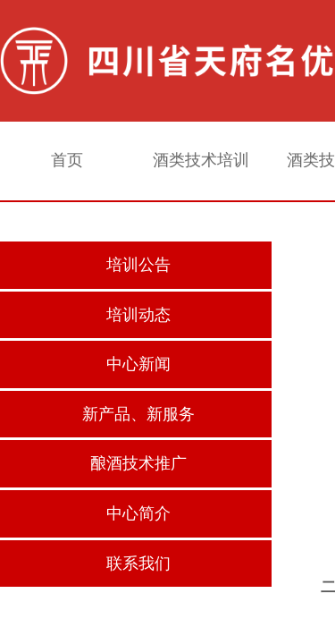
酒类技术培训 (201, 160)
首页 (67, 160)
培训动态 (138, 315)
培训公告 (138, 265)
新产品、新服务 (138, 414)
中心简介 (138, 513)
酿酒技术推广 (138, 463)
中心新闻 (138, 364)
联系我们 (138, 563)
